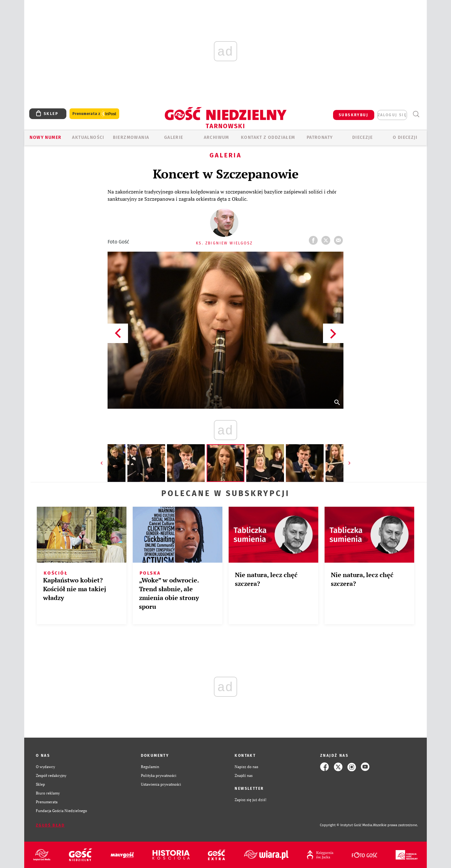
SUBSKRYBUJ (354, 115)
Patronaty (320, 137)
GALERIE (174, 137)
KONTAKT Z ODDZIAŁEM (268, 137)
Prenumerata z (94, 114)
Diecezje (362, 137)
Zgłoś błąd (50, 825)
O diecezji (405, 137)
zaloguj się (392, 115)
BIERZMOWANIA (131, 137)
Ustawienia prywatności (161, 784)
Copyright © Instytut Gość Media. (346, 825)
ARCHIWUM (217, 137)
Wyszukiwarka (416, 114)
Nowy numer (45, 137)
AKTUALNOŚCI (88, 137)
